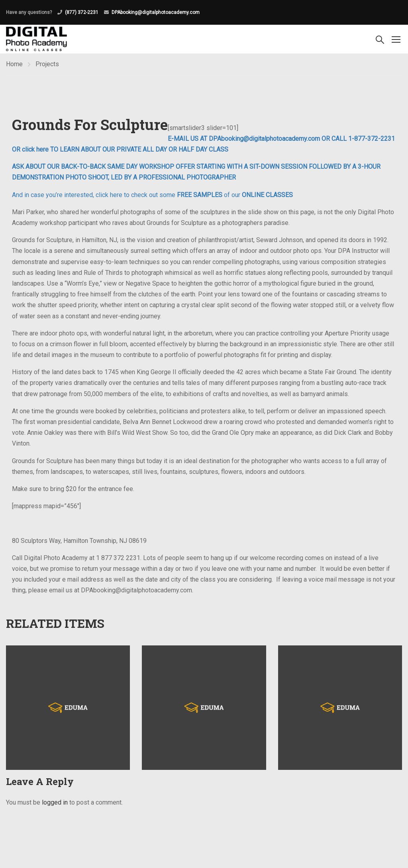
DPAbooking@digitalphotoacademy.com (156, 12)
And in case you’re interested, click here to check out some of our (152, 195)
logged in (55, 802)
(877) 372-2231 (82, 12)
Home (14, 64)
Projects (47, 64)
